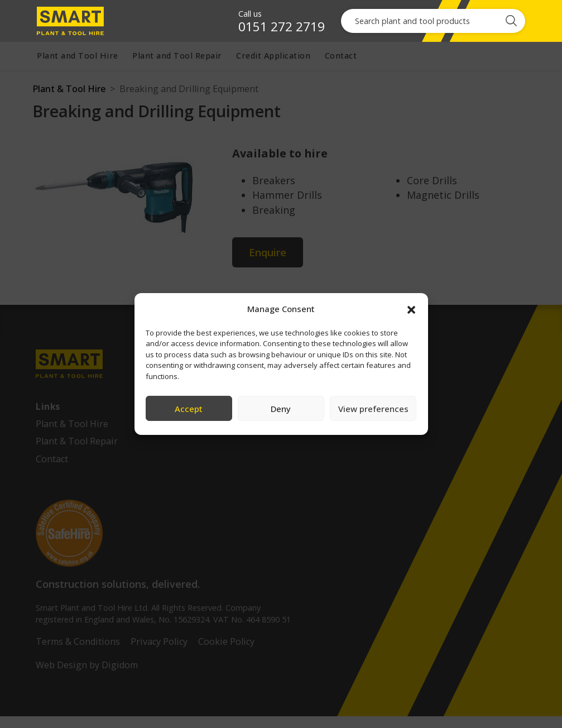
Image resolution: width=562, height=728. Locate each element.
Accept (189, 409)
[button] (411, 309)
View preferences (373, 409)
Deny (281, 409)
